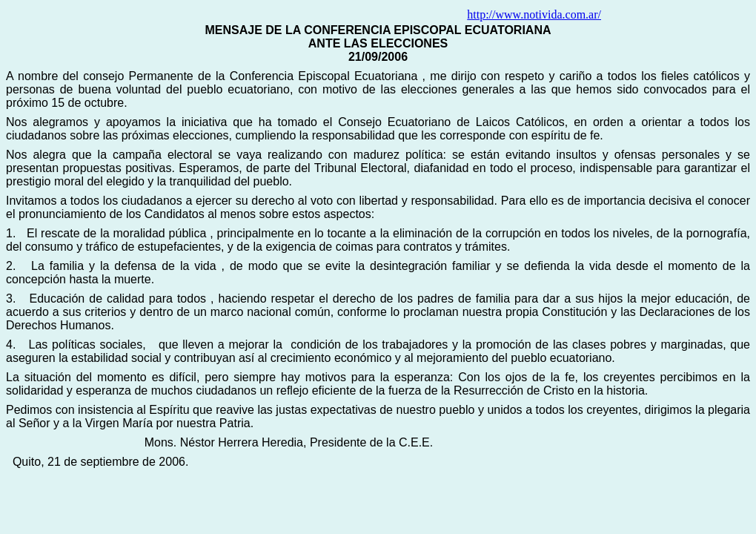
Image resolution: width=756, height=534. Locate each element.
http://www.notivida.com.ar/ (534, 14)
